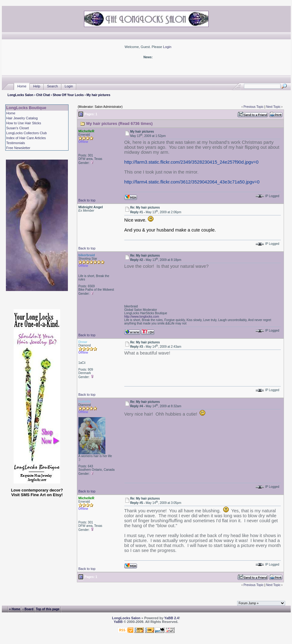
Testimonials (16, 143)
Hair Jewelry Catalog (22, 118)
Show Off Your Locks (68, 95)
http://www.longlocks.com (142, 317)
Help (37, 86)
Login (167, 47)
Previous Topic (253, 107)
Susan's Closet (18, 128)
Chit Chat (43, 95)
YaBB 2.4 (172, 618)
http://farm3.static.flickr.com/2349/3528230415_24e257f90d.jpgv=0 (191, 162)
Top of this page (47, 609)
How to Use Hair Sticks (24, 123)
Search (53, 86)
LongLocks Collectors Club (27, 133)
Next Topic (273, 107)
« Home (15, 609)
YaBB (118, 622)
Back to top (87, 200)
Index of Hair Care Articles (26, 138)
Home (22, 86)
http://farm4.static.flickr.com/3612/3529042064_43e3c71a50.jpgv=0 (192, 182)
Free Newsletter (18, 148)
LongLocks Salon (20, 95)
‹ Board (28, 609)
